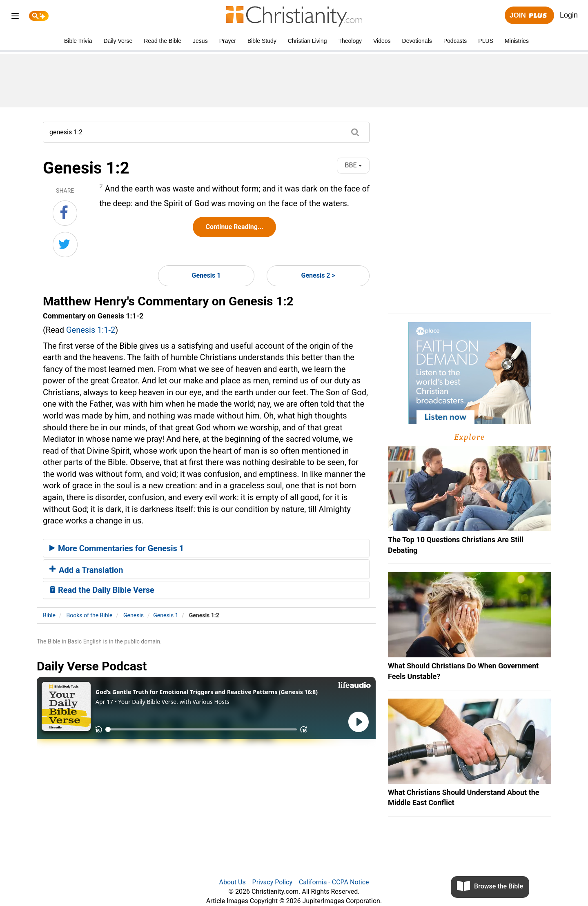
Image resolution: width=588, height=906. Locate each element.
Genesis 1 (206, 275)
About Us (232, 882)
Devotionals (417, 41)
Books (90, 615)
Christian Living (307, 41)
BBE (353, 165)
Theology (350, 41)
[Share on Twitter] (65, 245)
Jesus (200, 41)
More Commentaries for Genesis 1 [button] (117, 548)
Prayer (228, 41)
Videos (382, 41)
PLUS (486, 41)
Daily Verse (118, 41)
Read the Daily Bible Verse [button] (102, 590)
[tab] (206, 548)
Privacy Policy (273, 882)
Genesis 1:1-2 (91, 330)
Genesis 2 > (318, 275)
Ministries (517, 41)
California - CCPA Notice (334, 882)
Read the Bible (163, 41)
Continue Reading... (234, 227)
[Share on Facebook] (65, 213)
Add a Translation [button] (86, 570)
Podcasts (455, 41)
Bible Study (262, 41)
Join (529, 16)
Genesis (134, 615)
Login (569, 15)
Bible (49, 615)
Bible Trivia (78, 41)
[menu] (15, 17)
